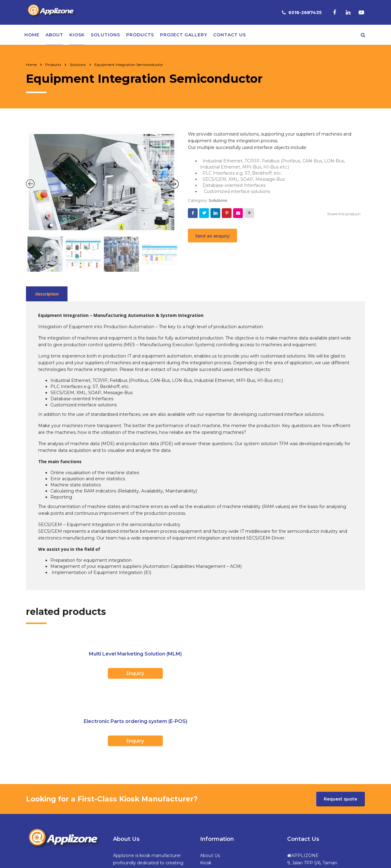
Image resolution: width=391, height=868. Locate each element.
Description (48, 297)
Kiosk (77, 36)
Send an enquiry (212, 239)
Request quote (340, 729)
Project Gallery (184, 36)
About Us (210, 785)
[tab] (48, 297)
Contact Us (212, 822)
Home (32, 36)
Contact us (230, 36)
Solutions (105, 36)
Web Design (248, 856)
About (54, 36)
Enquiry (82, 676)
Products (140, 36)
